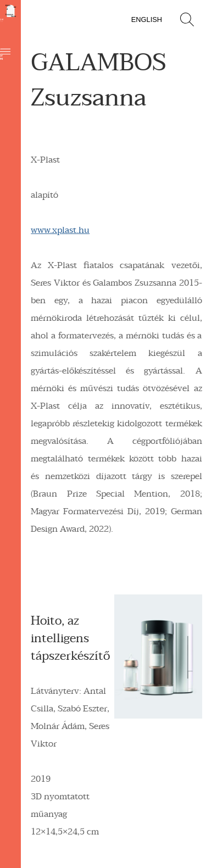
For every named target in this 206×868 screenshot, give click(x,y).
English (147, 20)
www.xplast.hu (60, 230)
